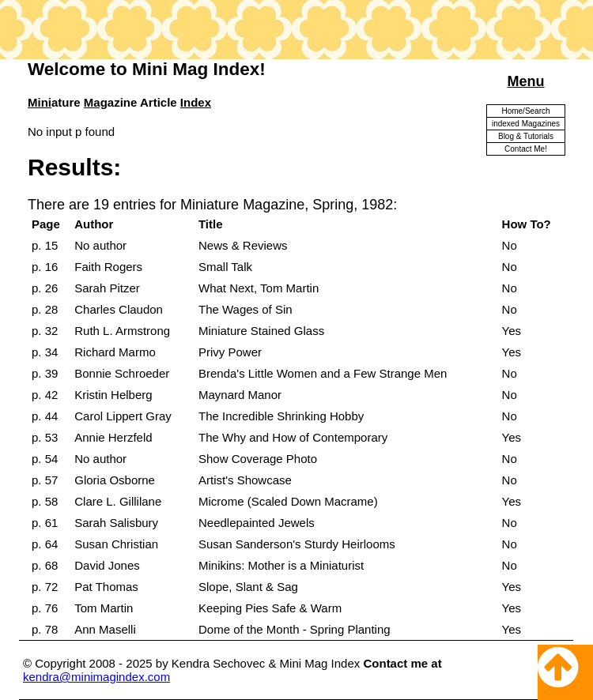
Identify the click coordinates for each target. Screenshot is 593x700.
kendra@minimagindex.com (96, 677)
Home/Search (525, 111)
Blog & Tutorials (526, 136)
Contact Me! (526, 149)
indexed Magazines (526, 124)
